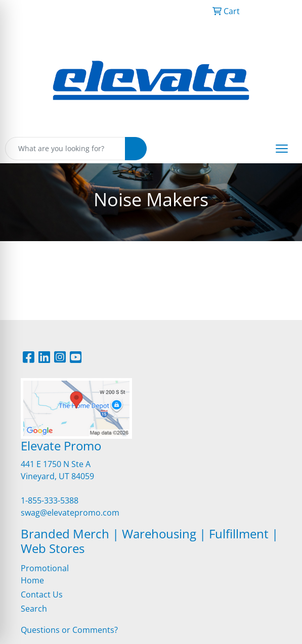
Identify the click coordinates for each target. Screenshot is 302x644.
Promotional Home (45, 574)
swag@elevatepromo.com (70, 513)
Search (34, 609)
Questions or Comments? (69, 630)
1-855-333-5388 (50, 500)
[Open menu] (282, 149)
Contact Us (42, 594)
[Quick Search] (65, 149)
